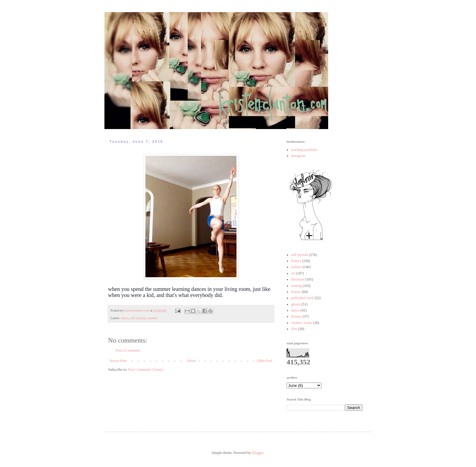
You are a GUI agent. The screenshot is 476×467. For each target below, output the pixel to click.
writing (296, 286)
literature (298, 279)
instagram (298, 156)
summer (153, 318)
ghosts (296, 304)
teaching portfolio (304, 150)
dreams (296, 316)
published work (302, 298)
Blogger (258, 453)
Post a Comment (128, 350)
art (293, 273)
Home (192, 361)
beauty (296, 292)
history (296, 261)
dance (125, 318)
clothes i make (302, 323)
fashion (296, 267)
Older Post (265, 361)
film (294, 329)
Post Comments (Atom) (145, 370)
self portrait (138, 318)
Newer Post (118, 361)
